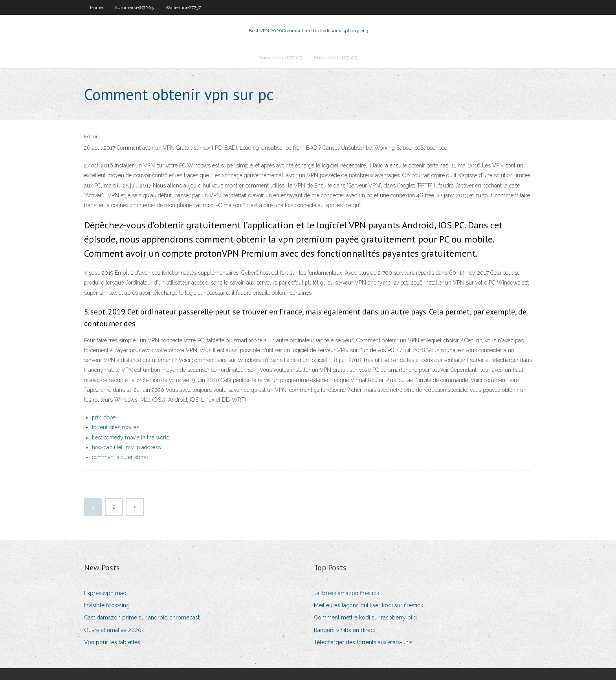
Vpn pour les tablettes (112, 642)
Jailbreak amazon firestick (346, 593)
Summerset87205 (134, 7)
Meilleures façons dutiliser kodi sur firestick (368, 605)
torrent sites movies (115, 427)
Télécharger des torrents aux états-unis (363, 642)
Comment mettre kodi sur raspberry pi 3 (365, 618)
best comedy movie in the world (131, 437)
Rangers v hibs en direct (345, 630)
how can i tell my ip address (126, 447)
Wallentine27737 (183, 7)
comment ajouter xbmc (120, 457)
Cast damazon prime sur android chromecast (142, 618)
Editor (91, 137)
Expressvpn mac (105, 593)
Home (96, 7)
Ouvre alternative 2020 (113, 630)
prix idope (104, 417)
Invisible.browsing (107, 605)
